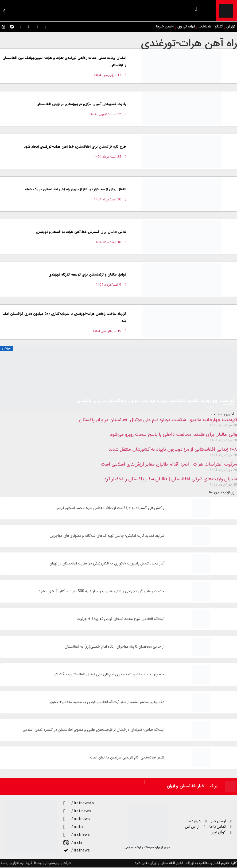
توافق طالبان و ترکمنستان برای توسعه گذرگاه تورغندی (87, 275)
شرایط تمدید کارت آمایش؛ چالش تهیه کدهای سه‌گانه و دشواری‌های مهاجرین (107, 536)
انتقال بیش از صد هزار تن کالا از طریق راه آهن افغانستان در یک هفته (75, 190)
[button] (196, 9)
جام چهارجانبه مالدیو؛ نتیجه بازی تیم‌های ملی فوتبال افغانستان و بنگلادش (109, 675)
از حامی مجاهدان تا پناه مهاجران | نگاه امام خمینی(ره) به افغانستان (114, 647)
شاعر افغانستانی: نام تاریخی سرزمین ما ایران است (127, 758)
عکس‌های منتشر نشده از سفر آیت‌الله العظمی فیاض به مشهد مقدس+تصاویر (107, 703)
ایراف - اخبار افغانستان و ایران (193, 787)
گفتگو (218, 27)
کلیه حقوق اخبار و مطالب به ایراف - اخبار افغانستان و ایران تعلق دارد (186, 863)
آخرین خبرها (163, 27)
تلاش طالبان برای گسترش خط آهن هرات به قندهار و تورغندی (81, 233)
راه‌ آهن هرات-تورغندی (189, 44)
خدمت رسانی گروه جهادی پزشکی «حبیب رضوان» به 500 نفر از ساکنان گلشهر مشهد (101, 592)
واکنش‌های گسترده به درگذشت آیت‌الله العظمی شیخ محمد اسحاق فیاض (110, 509)
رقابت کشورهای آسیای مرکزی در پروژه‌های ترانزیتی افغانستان (81, 105)
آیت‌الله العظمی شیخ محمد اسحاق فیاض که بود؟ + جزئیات (120, 619)
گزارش (231, 27)
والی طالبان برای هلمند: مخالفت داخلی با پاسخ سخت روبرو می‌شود (173, 435)
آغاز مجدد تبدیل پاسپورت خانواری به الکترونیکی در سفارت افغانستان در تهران (107, 564)
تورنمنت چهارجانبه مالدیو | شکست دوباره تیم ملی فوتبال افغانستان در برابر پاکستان (158, 420)
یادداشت (204, 27)
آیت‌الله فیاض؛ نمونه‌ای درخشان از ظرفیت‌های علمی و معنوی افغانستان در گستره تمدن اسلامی (94, 730)
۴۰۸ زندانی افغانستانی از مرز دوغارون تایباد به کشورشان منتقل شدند (173, 450)
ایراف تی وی (185, 27)
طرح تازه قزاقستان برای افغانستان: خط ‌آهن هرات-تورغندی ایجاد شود (75, 147)
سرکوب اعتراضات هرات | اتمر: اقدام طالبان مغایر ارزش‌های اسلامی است (169, 465)
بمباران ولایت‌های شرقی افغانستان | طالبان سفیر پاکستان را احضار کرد (171, 479)
